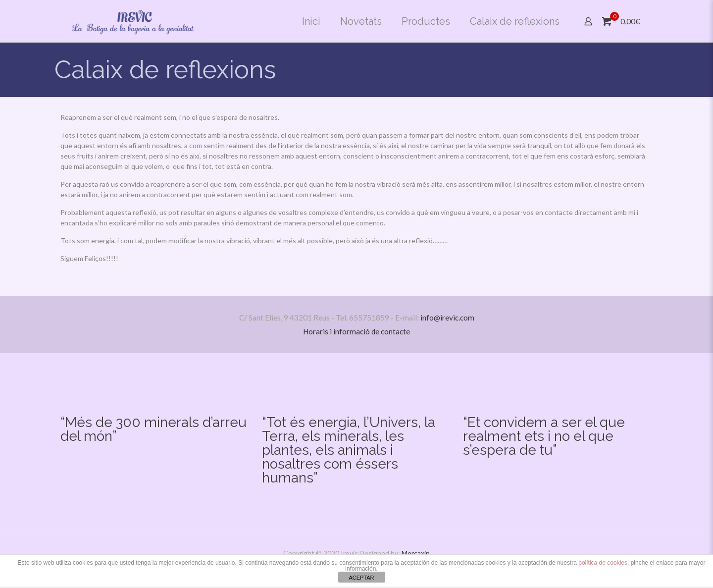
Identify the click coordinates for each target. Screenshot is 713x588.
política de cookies (603, 563)
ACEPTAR (361, 578)
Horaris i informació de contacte (356, 331)
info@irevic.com (447, 318)
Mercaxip (416, 553)
